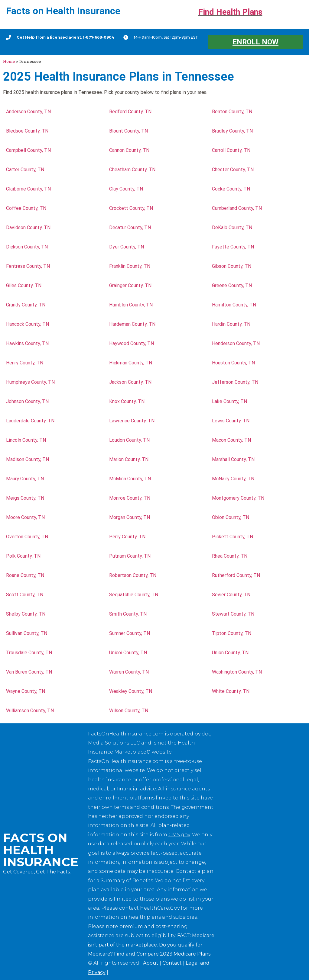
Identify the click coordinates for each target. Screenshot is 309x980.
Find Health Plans (230, 12)
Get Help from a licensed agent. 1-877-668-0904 (65, 37)
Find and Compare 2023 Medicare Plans (162, 954)
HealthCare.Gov (160, 908)
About (151, 963)
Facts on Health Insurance (63, 11)
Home (9, 61)
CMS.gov (179, 835)
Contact (172, 963)
